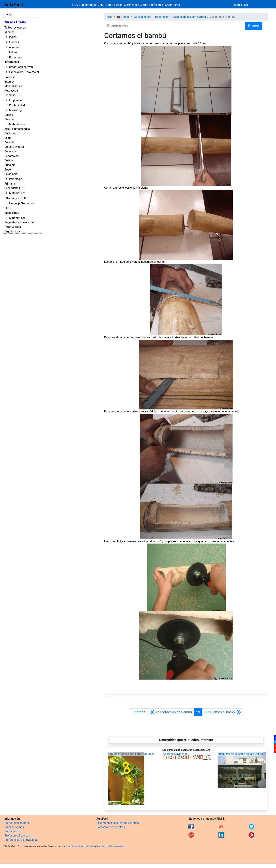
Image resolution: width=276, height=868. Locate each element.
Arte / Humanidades (17, 129)
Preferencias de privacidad (21, 840)
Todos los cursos (15, 28)
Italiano (14, 52)
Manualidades (13, 86)
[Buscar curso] (172, 26)
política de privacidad (95, 846)
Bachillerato (12, 213)
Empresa (10, 95)
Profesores (156, 5)
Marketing (15, 110)
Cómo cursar (114, 5)
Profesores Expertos (17, 836)
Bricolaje (10, 165)
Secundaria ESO (14, 188)
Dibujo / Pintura (14, 147)
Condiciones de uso (75, 846)
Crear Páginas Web (21, 67)
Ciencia (9, 119)
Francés (14, 42)
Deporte (9, 142)
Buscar (254, 26)
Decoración (12, 156)
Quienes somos (14, 827)
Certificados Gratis (136, 5)
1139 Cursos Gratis (84, 5)
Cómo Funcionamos (17, 823)
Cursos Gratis (15, 22)
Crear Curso (172, 5)
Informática (12, 62)
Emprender (16, 100)
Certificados (12, 831)
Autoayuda (11, 91)
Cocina (9, 115)
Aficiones (10, 133)
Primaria (10, 184)
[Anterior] (171, 712)
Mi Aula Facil (241, 5)
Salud (8, 138)
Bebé (8, 170)
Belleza (9, 160)
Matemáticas (17, 124)
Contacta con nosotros (111, 827)
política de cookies (116, 846)
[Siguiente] (223, 712)
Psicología (11, 174)
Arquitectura (12, 231)
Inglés (13, 37)
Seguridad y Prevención (19, 222)
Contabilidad (17, 105)
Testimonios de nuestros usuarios (118, 823)
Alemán (14, 47)
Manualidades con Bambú (189, 17)
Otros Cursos (13, 227)
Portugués (15, 57)
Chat (101, 5)
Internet (9, 82)
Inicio (8, 14)
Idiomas (9, 32)
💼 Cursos (123, 17)
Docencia (10, 151)
